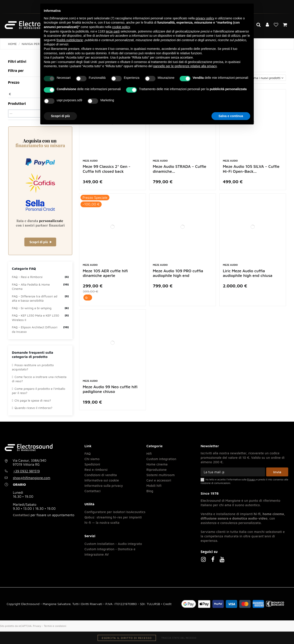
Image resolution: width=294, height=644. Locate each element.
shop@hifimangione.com (32, 478)
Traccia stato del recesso (179, 638)
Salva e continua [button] (231, 116)
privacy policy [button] (205, 18)
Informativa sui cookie (102, 480)
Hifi (149, 454)
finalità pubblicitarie (70, 40)
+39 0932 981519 (27, 471)
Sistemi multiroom (160, 475)
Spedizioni (92, 464)
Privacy (37, 626)
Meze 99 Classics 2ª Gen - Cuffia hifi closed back (107, 169)
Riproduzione (156, 470)
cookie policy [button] (121, 27)
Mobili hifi (154, 486)
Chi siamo (92, 459)
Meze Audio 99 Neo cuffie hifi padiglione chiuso (110, 389)
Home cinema (157, 464)
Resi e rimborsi (96, 470)
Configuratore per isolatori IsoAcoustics (115, 512)
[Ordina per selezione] (258, 78)
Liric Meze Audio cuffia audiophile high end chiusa (248, 273)
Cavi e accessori (159, 480)
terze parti (113, 31)
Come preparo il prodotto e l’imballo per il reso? (39, 391)
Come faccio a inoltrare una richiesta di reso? (39, 379)
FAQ (88, 454)
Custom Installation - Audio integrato (113, 544)
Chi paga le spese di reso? (31, 400)
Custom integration (161, 459)
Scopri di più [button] (60, 116)
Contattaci (21, 515)
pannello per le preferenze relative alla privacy (185, 66)
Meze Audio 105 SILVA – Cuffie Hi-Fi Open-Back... (251, 169)
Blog (150, 491)
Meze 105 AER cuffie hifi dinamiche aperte (105, 273)
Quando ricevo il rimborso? (32, 408)
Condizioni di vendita (101, 475)
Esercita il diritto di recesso (127, 638)
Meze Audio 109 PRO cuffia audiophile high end (178, 273)
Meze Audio (90, 161)
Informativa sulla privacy (104, 486)
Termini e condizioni (55, 626)
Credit (167, 604)
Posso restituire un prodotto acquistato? (33, 367)
